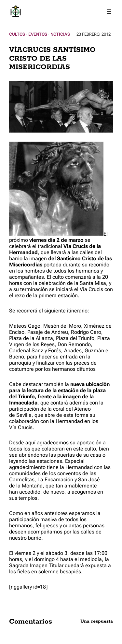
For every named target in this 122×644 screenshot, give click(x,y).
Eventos (38, 34)
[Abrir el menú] (109, 11)
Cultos (17, 34)
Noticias (60, 34)
